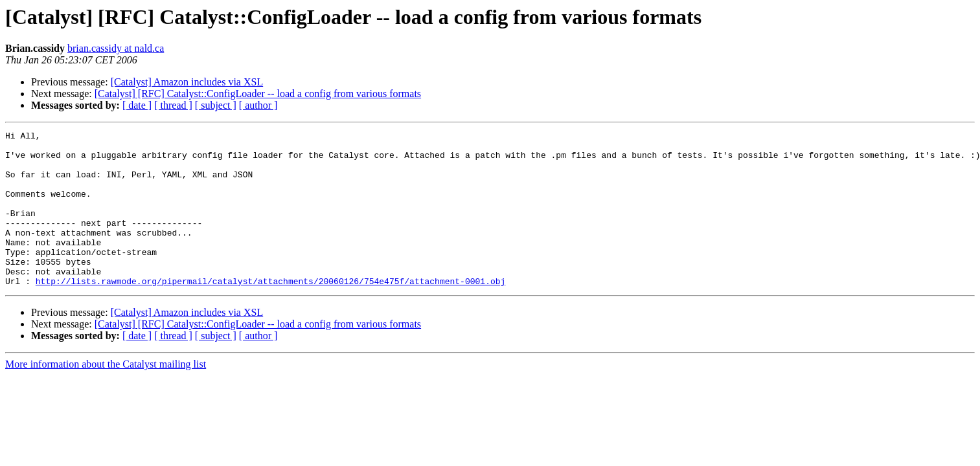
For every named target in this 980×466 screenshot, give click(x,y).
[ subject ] (216, 105)
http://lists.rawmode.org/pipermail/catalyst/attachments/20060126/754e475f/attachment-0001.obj (270, 312)
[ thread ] (173, 105)
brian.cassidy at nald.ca (116, 48)
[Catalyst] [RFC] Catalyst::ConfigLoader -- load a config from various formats (258, 94)
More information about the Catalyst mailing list (106, 395)
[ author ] (258, 105)
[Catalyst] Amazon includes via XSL (187, 82)
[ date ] (137, 105)
